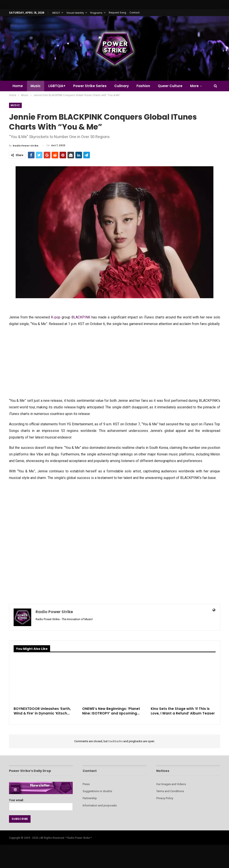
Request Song (117, 13)
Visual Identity (75, 13)
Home (18, 86)
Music (36, 86)
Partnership (90, 798)
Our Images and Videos (171, 784)
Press (86, 784)
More (194, 86)
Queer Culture (170, 86)
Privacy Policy (165, 798)
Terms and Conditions (170, 791)
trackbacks (115, 741)
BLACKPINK (81, 317)
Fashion (143, 86)
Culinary (122, 86)
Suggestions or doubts (97, 791)
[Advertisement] (115, 362)
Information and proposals (100, 805)
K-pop (56, 317)
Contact (134, 13)
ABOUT (56, 13)
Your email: (41, 803)
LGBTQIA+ (57, 86)
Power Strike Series (90, 86)
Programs (96, 13)
